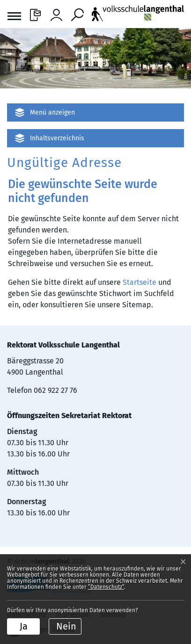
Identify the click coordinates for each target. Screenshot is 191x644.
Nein (66, 626)
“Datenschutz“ (106, 587)
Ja (24, 626)
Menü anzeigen (52, 112)
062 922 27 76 (55, 390)
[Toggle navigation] (14, 18)
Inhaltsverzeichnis (57, 138)
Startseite (140, 282)
